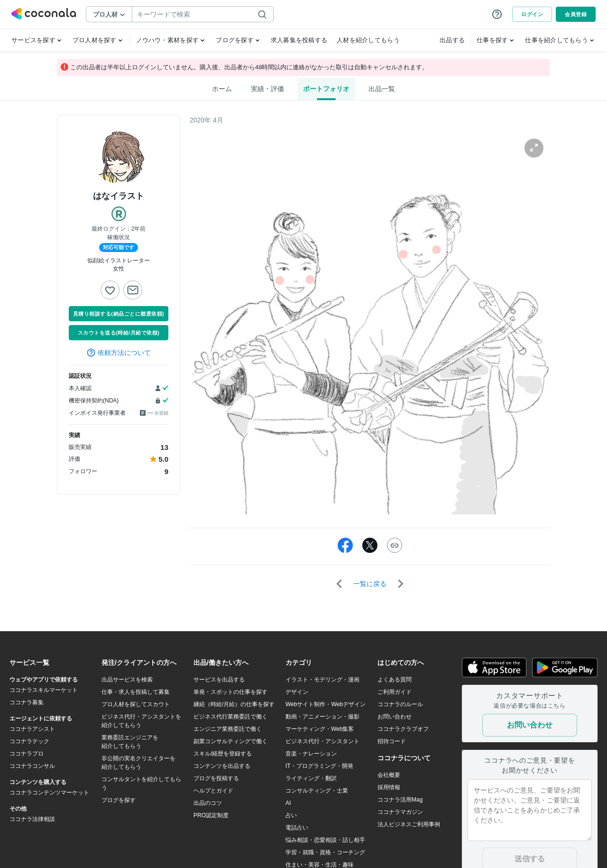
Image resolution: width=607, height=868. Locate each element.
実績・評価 (267, 89)
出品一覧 (382, 89)
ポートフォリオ (326, 89)
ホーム (222, 89)
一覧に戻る (370, 584)
